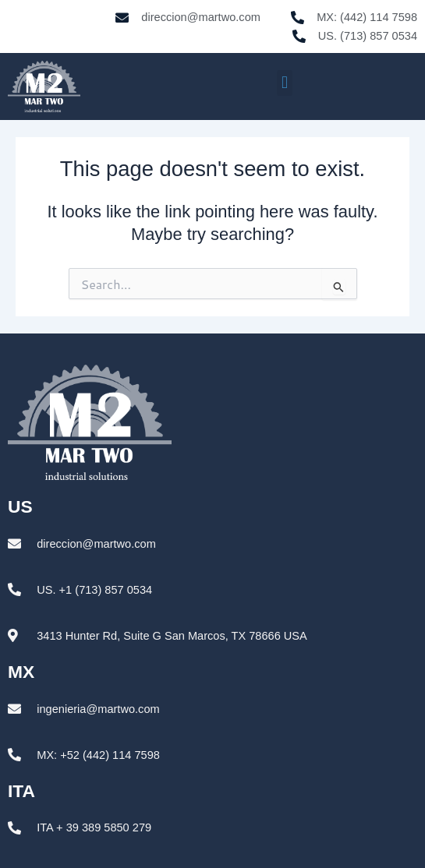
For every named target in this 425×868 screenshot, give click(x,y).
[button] (284, 83)
